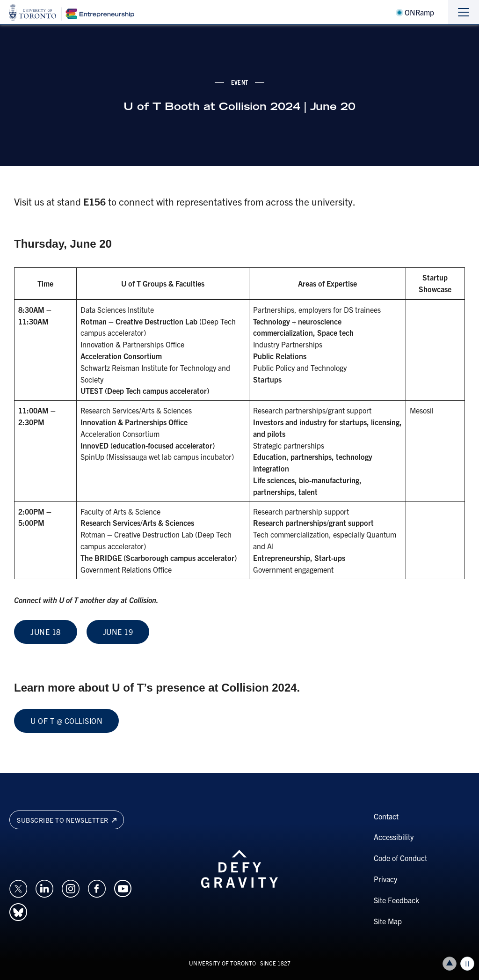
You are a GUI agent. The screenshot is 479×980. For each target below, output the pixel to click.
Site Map (388, 921)
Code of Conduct (400, 858)
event (239, 82)
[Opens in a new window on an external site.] (18, 887)
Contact (386, 816)
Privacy (385, 879)
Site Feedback (396, 900)
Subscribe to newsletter (67, 820)
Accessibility (394, 837)
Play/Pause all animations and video (467, 964)
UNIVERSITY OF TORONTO (222, 963)
